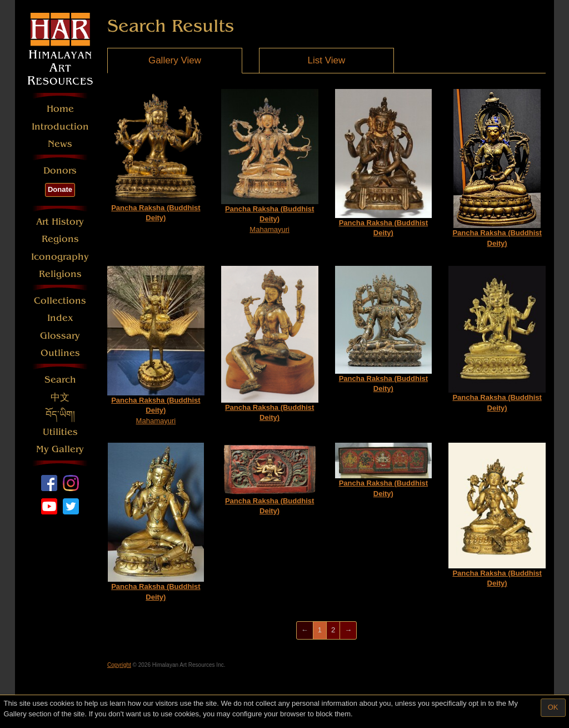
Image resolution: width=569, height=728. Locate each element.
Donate (60, 189)
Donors (60, 170)
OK (553, 707)
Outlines (60, 353)
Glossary (60, 336)
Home (60, 109)
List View (327, 60)
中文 (60, 397)
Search (60, 380)
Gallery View (175, 60)
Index (60, 318)
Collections (60, 301)
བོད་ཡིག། (60, 415)
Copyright (119, 665)
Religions (60, 274)
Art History (60, 222)
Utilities (60, 432)
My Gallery (60, 449)
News (60, 144)
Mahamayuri (270, 161)
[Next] (348, 630)
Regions (60, 239)
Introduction (60, 127)
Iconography (60, 257)
